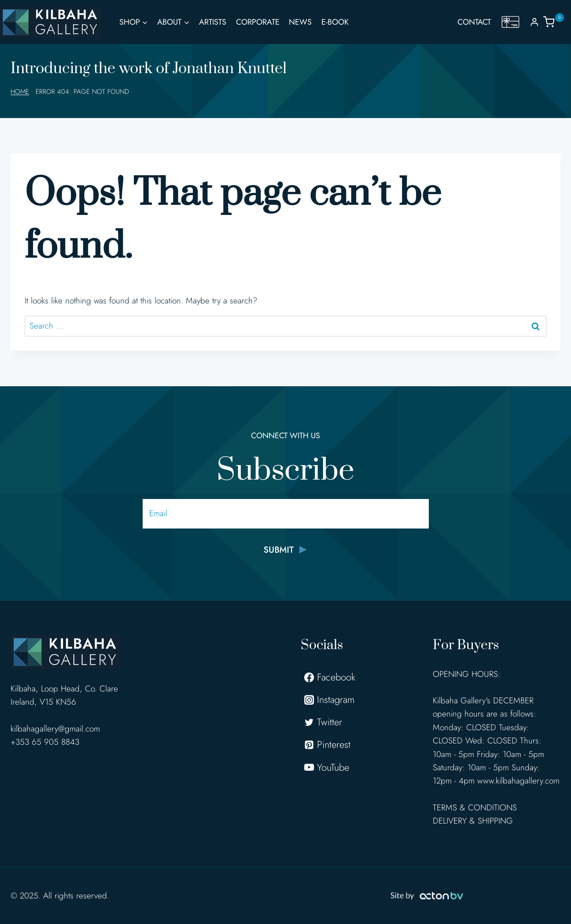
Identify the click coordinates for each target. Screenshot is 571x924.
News (300, 22)
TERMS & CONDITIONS (475, 808)
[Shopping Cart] (557, 22)
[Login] (534, 22)
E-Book (335, 22)
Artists (213, 22)
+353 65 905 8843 (45, 742)
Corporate (258, 22)
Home (20, 92)
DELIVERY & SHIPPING (473, 821)
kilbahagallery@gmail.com (55, 729)
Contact (474, 22)
